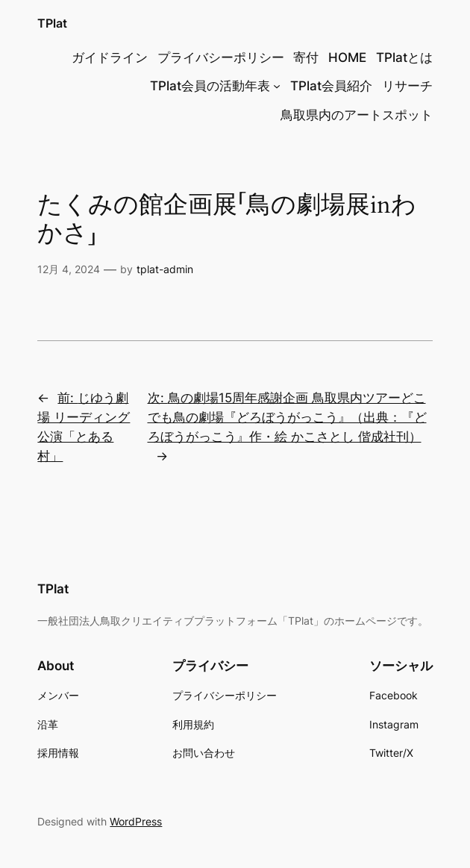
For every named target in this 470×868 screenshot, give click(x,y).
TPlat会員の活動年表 (210, 86)
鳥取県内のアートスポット (357, 115)
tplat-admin (165, 269)
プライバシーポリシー (221, 57)
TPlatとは (404, 57)
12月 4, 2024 (69, 269)
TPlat (52, 24)
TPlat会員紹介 (331, 86)
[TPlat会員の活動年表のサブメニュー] (277, 86)
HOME (347, 57)
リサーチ (407, 86)
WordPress (136, 821)
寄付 (306, 57)
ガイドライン (110, 57)
